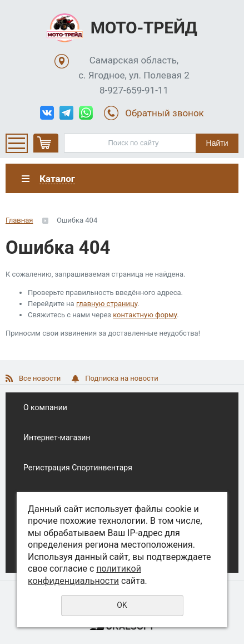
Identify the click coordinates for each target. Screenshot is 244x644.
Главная (19, 220)
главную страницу (107, 304)
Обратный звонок (165, 113)
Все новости (40, 378)
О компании (45, 407)
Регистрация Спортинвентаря (78, 468)
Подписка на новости (121, 378)
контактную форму (145, 315)
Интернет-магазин (57, 437)
